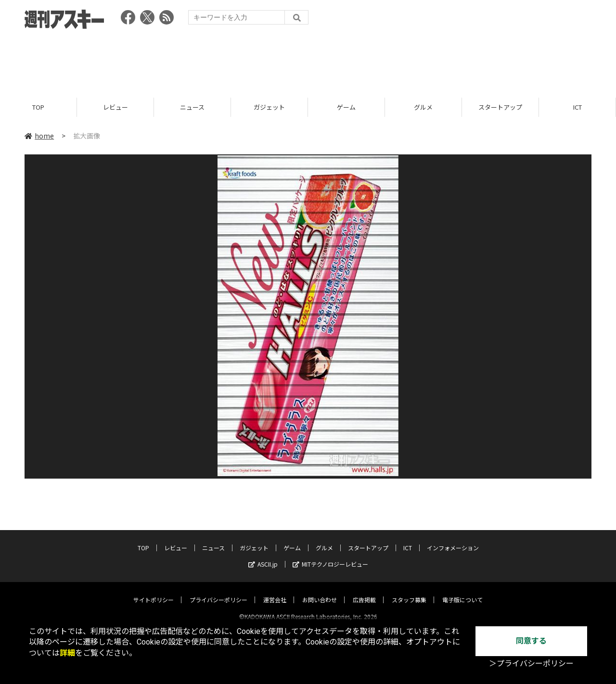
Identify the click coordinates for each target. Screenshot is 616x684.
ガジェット (269, 107)
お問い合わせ (320, 591)
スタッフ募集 (409, 591)
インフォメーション (453, 539)
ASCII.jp (263, 556)
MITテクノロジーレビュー (330, 556)
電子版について (462, 591)
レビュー (115, 107)
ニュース (192, 107)
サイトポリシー (154, 591)
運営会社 (275, 591)
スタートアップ (500, 107)
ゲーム (346, 107)
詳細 (67, 653)
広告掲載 (364, 591)
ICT (577, 107)
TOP (38, 107)
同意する (531, 641)
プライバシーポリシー (218, 591)
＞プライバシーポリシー (531, 664)
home (39, 136)
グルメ (423, 107)
